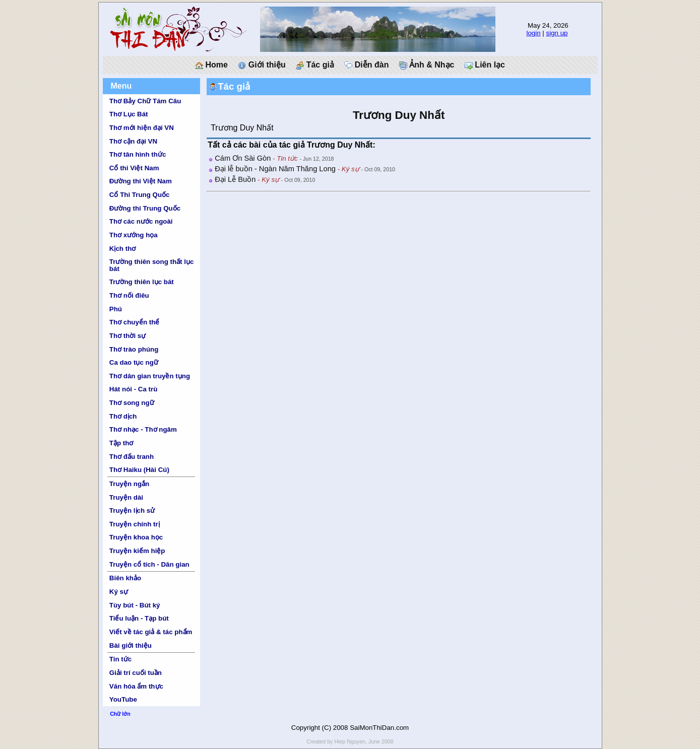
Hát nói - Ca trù (134, 389)
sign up (557, 33)
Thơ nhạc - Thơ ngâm (143, 429)
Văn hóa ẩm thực (136, 686)
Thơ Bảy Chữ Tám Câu (145, 101)
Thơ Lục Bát (129, 114)
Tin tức (120, 659)
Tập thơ (121, 443)
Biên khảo (125, 578)
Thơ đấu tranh (132, 457)
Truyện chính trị (135, 524)
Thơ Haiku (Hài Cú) (139, 470)
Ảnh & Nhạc (427, 65)
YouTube (123, 699)
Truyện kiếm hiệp (137, 551)
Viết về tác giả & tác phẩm (151, 632)
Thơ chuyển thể (135, 322)
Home (211, 65)
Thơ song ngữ (132, 403)
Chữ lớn (120, 714)
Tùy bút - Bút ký (135, 605)
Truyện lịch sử (132, 510)
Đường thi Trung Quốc (145, 208)
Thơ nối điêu (129, 295)
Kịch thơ (122, 249)
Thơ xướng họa (134, 235)
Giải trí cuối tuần (136, 673)
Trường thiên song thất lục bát (152, 265)
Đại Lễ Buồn (235, 179)
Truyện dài (126, 497)
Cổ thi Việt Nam (134, 168)
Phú (116, 309)
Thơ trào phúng (134, 349)
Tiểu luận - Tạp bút (139, 618)
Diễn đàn (366, 65)
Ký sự (119, 592)
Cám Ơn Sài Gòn (243, 158)
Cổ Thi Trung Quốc (140, 195)
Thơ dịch (123, 416)
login (533, 33)
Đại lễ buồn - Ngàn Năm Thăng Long (275, 169)
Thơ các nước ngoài (141, 221)
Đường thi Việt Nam (141, 181)
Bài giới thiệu (131, 645)
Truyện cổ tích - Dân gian (149, 564)
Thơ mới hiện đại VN (142, 128)
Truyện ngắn (129, 484)
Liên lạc (485, 65)
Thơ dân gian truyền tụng (150, 376)
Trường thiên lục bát (142, 282)
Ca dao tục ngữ (134, 362)
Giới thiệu (262, 65)
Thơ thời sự (128, 336)
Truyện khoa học (136, 537)
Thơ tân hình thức (138, 154)
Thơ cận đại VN (133, 141)
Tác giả (315, 65)
